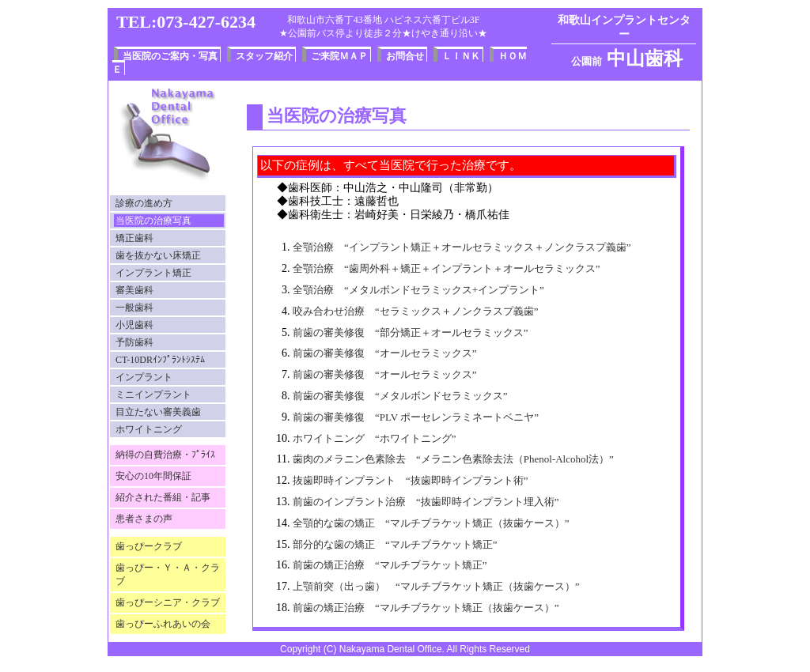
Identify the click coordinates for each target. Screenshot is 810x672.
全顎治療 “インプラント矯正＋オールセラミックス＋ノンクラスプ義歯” (462, 247)
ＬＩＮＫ (461, 56)
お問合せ (405, 56)
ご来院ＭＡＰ (339, 56)
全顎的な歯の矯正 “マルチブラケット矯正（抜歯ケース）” (431, 523)
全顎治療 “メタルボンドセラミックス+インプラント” (418, 290)
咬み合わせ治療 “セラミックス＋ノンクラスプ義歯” (416, 311)
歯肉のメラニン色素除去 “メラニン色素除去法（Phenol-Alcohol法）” (453, 459)
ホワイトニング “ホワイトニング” (375, 438)
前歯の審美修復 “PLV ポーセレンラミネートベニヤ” (416, 417)
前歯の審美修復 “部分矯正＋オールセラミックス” (411, 332)
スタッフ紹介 (264, 56)
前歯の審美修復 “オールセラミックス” (385, 353)
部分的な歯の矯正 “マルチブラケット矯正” (395, 544)
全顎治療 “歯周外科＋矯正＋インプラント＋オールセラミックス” (447, 268)
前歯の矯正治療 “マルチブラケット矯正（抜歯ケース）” (426, 608)
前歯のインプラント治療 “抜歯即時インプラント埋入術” (426, 502)
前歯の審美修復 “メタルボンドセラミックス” (400, 396)
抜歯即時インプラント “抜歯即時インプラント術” (411, 480)
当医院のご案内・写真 (170, 56)
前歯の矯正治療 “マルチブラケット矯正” (390, 565)
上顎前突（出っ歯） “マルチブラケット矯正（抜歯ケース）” (436, 586)
